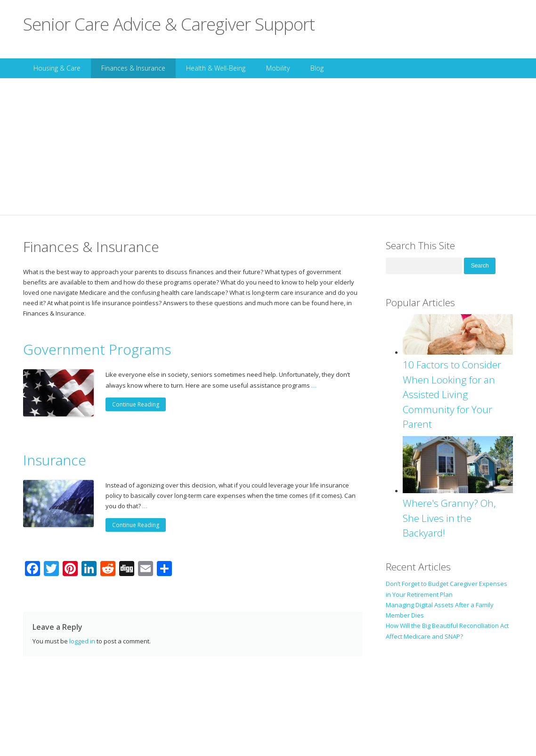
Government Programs (97, 349)
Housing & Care (57, 68)
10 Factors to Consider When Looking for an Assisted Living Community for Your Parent (452, 394)
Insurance (55, 460)
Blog (317, 68)
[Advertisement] (268, 149)
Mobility (278, 68)
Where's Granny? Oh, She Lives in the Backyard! (449, 518)
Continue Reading (136, 404)
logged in (82, 641)
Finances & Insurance (133, 68)
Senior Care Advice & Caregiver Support (169, 24)
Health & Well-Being (216, 68)
